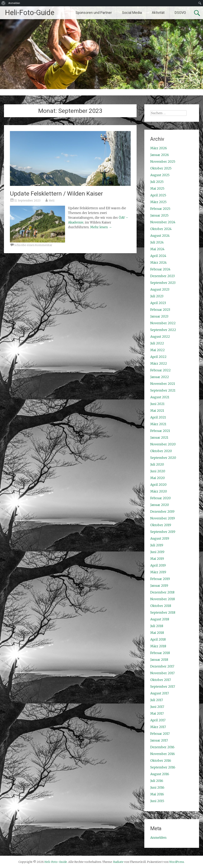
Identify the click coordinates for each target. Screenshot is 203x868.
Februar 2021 (160, 431)
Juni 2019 (157, 552)
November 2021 (163, 384)
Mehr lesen (101, 227)
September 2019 (163, 532)
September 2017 (163, 686)
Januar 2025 (159, 215)
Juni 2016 (157, 787)
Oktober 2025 (161, 168)
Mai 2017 (157, 713)
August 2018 (160, 619)
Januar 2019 (159, 586)
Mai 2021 (157, 411)
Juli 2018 (157, 626)
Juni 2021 (157, 404)
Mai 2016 (157, 794)
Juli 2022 (157, 343)
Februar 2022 (160, 370)
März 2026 (159, 148)
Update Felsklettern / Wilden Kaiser (56, 193)
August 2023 (160, 289)
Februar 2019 (160, 579)
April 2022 (158, 357)
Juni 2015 (157, 801)
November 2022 (163, 323)
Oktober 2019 (161, 525)
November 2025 (163, 162)
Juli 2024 (157, 242)
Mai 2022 (158, 350)
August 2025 (160, 175)
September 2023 (163, 283)
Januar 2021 (159, 437)
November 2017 (162, 673)
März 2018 (158, 646)
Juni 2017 (157, 707)
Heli (52, 201)
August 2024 (160, 236)
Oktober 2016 (161, 761)
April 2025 (158, 195)
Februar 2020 (160, 498)
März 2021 (158, 424)
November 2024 (163, 222)
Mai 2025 (157, 188)
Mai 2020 (158, 478)
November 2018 (163, 599)
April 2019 (158, 565)
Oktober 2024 (161, 229)
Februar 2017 (160, 734)
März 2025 (158, 202)
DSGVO (180, 13)
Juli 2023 (157, 296)
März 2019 (158, 572)
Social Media (132, 13)
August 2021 (160, 397)
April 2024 (158, 256)
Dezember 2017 (162, 666)
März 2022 (159, 363)
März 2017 (158, 727)
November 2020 (163, 444)
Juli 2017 (157, 700)
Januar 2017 (159, 740)
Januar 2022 (160, 377)
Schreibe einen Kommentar (33, 245)
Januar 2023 (159, 316)
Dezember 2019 (162, 511)
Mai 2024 (157, 249)
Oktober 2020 (161, 451)
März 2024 (158, 262)
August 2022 (160, 337)
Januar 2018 (159, 660)
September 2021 (163, 390)
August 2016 (160, 774)
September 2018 (163, 612)
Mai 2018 (157, 633)
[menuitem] (3, 3)
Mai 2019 (157, 559)
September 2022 (163, 330)
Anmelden (158, 838)
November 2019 (163, 518)
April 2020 (158, 485)
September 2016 (163, 767)
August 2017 (160, 693)
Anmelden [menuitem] (14, 3)
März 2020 (159, 491)
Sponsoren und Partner (94, 13)
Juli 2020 (157, 464)
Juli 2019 (157, 545)
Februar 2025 (160, 209)
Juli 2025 (157, 182)
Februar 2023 (160, 310)
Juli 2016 (157, 781)
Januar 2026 (160, 155)
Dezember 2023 (162, 276)
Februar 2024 (160, 269)
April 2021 (158, 417)
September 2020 (163, 458)
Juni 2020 (158, 471)
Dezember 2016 (162, 747)
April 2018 (158, 639)
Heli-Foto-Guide (30, 13)
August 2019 (160, 538)
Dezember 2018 (162, 592)
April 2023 (158, 303)
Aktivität (158, 13)
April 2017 (158, 720)
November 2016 (163, 754)
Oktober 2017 (161, 680)
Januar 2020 (160, 505)
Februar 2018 (160, 653)
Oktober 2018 (161, 606)
